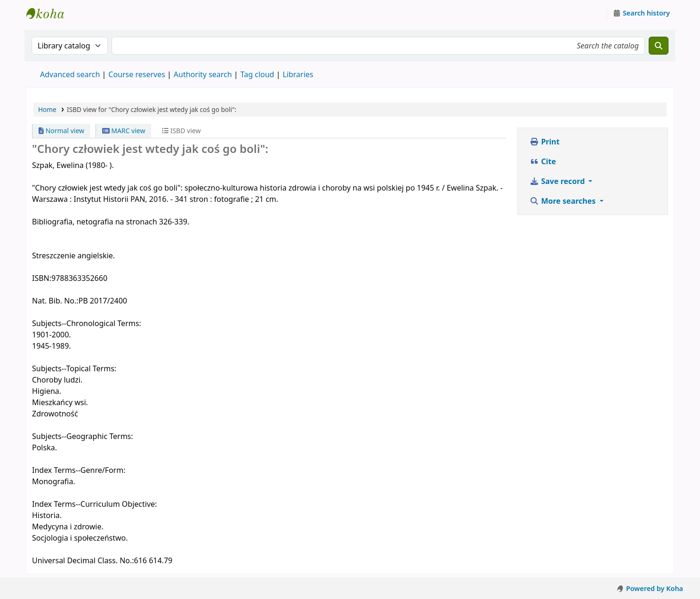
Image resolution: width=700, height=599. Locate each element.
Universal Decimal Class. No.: (83, 560)
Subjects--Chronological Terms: (87, 323)
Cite (543, 161)
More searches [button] (563, 201)
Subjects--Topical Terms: (74, 368)
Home (47, 109)
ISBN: (42, 278)
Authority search (203, 74)
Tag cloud (257, 74)
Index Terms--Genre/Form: (79, 470)
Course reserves (137, 74)
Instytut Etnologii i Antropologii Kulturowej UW (50, 13)
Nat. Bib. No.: (55, 301)
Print (544, 142)
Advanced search (70, 74)
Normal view (61, 131)
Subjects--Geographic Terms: (83, 436)
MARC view (124, 131)
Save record (558, 181)
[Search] (659, 46)
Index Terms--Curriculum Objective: (94, 504)
